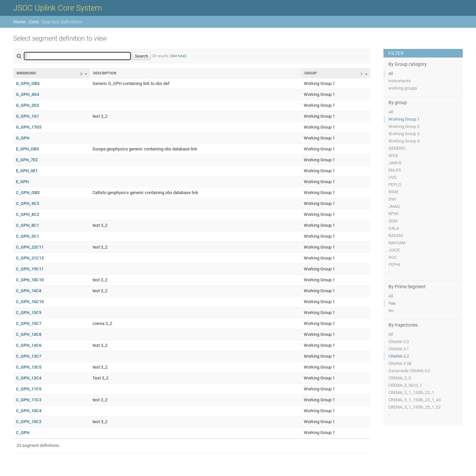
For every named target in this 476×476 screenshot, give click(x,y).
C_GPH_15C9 (29, 313)
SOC (393, 257)
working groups (403, 88)
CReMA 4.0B (400, 363)
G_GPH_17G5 (29, 127)
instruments (400, 81)
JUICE (394, 250)
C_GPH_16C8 (29, 291)
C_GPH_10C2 (29, 422)
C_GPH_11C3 (29, 400)
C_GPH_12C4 (29, 378)
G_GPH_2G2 (27, 105)
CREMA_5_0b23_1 (405, 385)
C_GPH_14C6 (29, 345)
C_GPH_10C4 (29, 411)
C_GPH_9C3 (27, 203)
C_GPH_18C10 (30, 280)
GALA (394, 228)
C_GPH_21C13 (30, 258)
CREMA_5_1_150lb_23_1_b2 (415, 407)
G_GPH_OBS (28, 83)
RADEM (396, 236)
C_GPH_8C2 (27, 214)
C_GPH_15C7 (29, 323)
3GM (393, 221)
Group (311, 73)
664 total (178, 56)
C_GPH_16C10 (30, 302)
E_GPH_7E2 (27, 160)
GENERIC (397, 148)
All (391, 74)
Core (34, 22)
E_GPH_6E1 (27, 171)
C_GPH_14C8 (29, 334)
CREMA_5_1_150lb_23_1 (411, 393)
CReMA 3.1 (399, 349)
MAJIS (395, 170)
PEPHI (394, 265)
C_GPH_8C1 (27, 225)
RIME (393, 192)
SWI (392, 199)
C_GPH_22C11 (30, 247)
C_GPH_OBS (28, 193)
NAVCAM (397, 243)
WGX (393, 156)
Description (105, 73)
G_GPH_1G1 (27, 116)
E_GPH (22, 182)
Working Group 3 (404, 134)
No (391, 311)
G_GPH (23, 138)
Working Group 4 (404, 141)
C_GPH (23, 433)
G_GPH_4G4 (27, 94)
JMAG (394, 206)
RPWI (394, 214)
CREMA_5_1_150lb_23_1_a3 (415, 400)
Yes (392, 303)
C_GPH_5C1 (27, 236)
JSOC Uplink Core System (58, 8)
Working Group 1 (404, 119)
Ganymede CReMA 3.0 (409, 371)
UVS (392, 177)
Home (19, 22)
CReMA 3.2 (399, 356)
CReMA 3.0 (399, 342)
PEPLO (395, 185)
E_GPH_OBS (27, 149)
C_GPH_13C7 (29, 356)
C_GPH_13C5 (29, 367)
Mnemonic (26, 73)
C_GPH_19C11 (30, 269)
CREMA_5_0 (400, 378)
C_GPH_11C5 (29, 389)
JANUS (395, 163)
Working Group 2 (404, 126)
